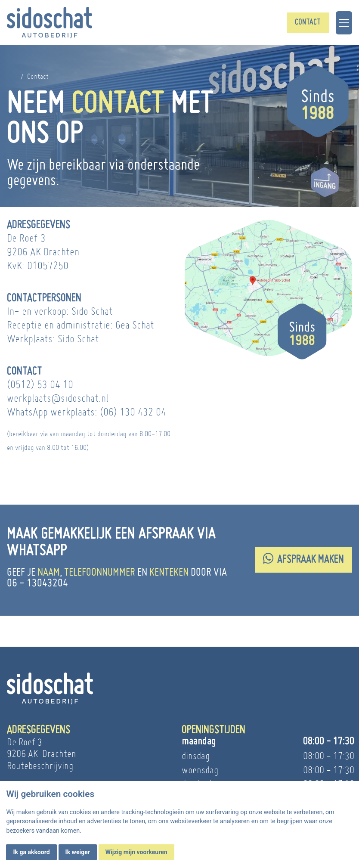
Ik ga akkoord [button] (31, 852)
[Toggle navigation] (344, 23)
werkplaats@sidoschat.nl (58, 398)
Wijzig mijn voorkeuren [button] (136, 852)
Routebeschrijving (40, 766)
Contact (308, 23)
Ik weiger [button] (78, 852)
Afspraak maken (303, 559)
